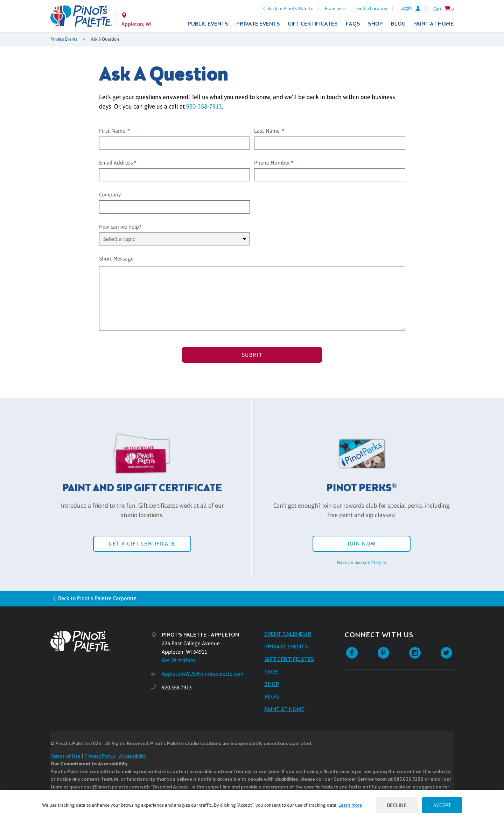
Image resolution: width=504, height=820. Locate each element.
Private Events (258, 24)
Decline (397, 805)
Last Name (267, 131)
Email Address (116, 163)
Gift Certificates (313, 24)
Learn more (350, 805)
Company (110, 194)
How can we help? (120, 227)
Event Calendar (288, 634)
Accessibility (133, 756)
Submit (252, 355)
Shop (375, 24)
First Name (112, 131)
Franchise (335, 8)
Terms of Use (65, 756)
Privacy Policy (100, 756)
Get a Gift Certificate (142, 544)
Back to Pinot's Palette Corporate (97, 598)
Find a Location (372, 8)
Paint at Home (433, 24)
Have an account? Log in (362, 562)
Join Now (362, 544)
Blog (398, 24)
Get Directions (179, 660)
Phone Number (272, 163)
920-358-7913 (204, 106)
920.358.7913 (177, 687)
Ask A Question (105, 39)
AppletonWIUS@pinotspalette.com (202, 674)
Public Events (208, 24)
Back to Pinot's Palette (290, 8)
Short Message (116, 259)
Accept (442, 805)
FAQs (353, 24)
